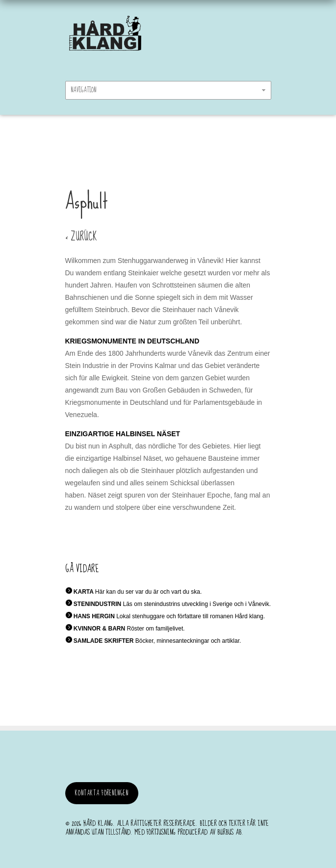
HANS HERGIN (94, 616)
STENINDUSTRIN (97, 604)
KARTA (84, 592)
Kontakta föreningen (102, 793)
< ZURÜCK (81, 237)
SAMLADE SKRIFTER (104, 641)
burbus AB (229, 832)
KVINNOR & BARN (99, 629)
